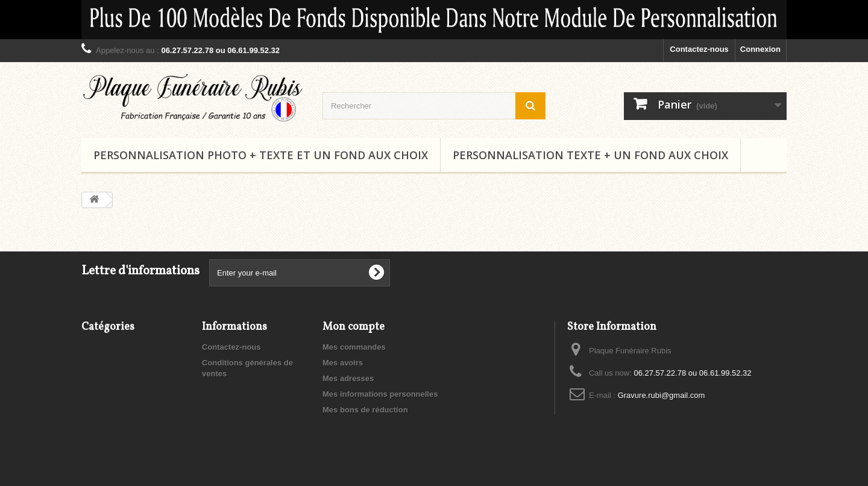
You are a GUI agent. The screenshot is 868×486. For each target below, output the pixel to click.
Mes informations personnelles (380, 394)
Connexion (760, 49)
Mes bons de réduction (365, 410)
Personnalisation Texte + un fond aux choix (590, 155)
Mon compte (354, 327)
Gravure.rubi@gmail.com (662, 395)
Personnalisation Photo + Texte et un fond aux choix (261, 155)
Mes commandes (354, 347)
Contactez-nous (699, 49)
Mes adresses (348, 378)
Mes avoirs (343, 363)
